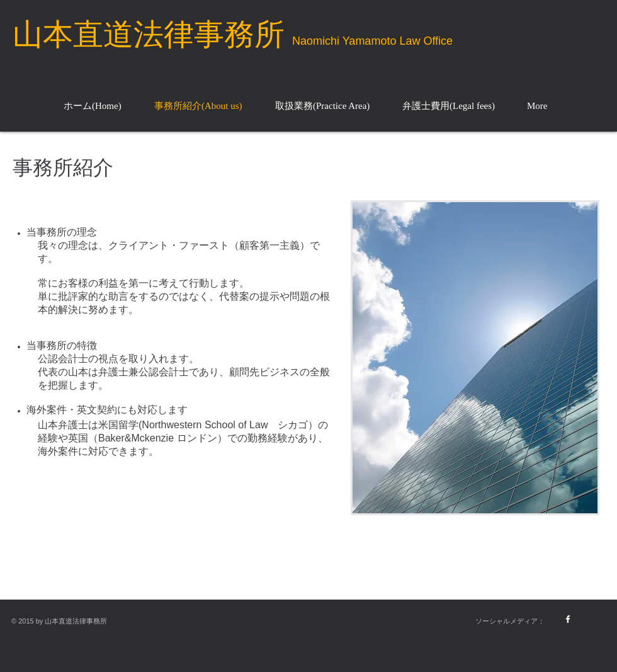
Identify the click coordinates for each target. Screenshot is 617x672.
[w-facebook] (568, 619)
